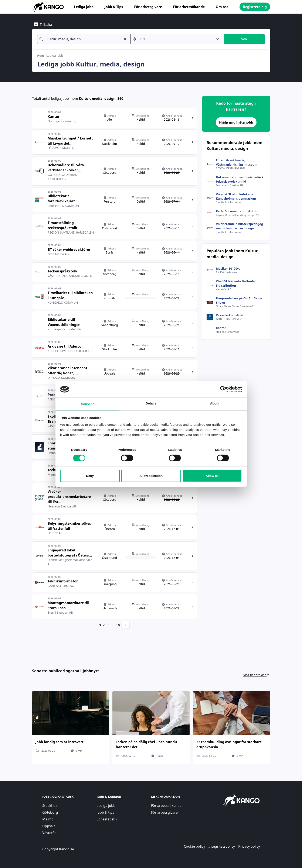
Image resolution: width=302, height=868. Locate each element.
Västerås (49, 833)
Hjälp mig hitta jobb (236, 122)
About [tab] (215, 403)
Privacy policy (249, 846)
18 (118, 625)
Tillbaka (43, 25)
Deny (90, 476)
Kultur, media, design (97, 99)
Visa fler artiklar (257, 675)
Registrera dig (255, 7)
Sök (244, 39)
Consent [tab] (87, 404)
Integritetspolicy (222, 846)
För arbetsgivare (148, 7)
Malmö (48, 819)
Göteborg (50, 812)
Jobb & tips (105, 812)
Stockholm (51, 806)
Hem (40, 56)
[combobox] (82, 39)
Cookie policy (194, 846)
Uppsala (49, 826)
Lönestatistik (107, 819)
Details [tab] (151, 403)
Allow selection (151, 476)
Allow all (212, 476)
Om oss (222, 7)
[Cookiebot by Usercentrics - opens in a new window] (223, 389)
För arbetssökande (189, 7)
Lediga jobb (84, 7)
